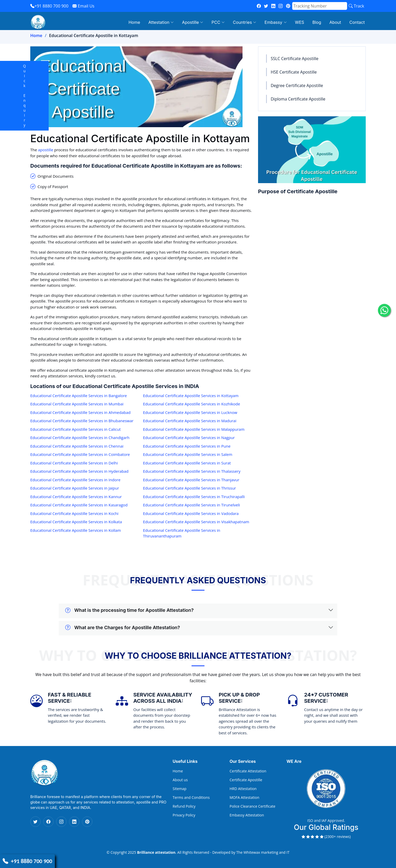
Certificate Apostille (246, 780)
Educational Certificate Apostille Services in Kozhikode (192, 404)
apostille (46, 150)
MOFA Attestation (244, 798)
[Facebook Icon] (48, 822)
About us (180, 780)
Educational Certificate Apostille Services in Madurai (190, 421)
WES (302, 22)
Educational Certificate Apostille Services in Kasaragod (79, 505)
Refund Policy (184, 806)
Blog (319, 22)
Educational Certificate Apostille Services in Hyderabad (79, 471)
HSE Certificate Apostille (294, 72)
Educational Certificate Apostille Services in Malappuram (194, 429)
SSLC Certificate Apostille (295, 59)
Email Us (83, 6)
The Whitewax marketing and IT (263, 852)
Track (356, 6)
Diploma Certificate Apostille (298, 99)
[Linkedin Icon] (74, 822)
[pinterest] (288, 6)
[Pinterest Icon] (87, 822)
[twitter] (266, 6)
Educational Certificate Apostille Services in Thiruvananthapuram (182, 533)
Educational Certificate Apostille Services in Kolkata (76, 522)
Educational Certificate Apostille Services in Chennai (77, 446)
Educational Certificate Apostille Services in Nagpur (189, 437)
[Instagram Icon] (61, 822)
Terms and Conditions (191, 798)
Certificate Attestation (248, 771)
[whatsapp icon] (384, 310)
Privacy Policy (184, 815)
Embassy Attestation (247, 815)
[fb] (259, 6)
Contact (358, 22)
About (337, 22)
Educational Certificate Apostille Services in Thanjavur (191, 480)
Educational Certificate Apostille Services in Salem (188, 454)
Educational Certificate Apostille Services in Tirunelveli (192, 505)
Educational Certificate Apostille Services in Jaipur (75, 488)
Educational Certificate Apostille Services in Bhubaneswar (82, 421)
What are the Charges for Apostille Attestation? (123, 628)
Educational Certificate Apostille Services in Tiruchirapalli (194, 497)
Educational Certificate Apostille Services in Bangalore (79, 396)
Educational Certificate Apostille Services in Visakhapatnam (196, 522)
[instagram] (281, 6)
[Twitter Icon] (35, 822)
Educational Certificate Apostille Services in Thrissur (190, 488)
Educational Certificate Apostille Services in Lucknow (190, 412)
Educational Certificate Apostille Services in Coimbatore (80, 454)
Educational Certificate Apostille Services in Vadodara (191, 513)
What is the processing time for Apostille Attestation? (129, 610)
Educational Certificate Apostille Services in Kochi (74, 513)
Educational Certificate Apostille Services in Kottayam (191, 396)
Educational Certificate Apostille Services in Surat (187, 463)
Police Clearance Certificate (252, 806)
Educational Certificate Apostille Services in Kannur (76, 497)
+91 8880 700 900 (49, 6)
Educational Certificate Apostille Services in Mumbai (77, 404)
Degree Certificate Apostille (297, 85)
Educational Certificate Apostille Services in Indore (75, 480)
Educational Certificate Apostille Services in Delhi (74, 463)
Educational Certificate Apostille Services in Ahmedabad (80, 412)
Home (140, 22)
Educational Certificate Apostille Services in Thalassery (192, 471)
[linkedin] (273, 6)
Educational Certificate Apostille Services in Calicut (75, 429)
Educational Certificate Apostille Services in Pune (187, 446)
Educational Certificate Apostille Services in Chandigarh (80, 437)
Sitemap (179, 789)
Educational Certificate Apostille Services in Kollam (76, 530)
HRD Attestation (243, 789)
